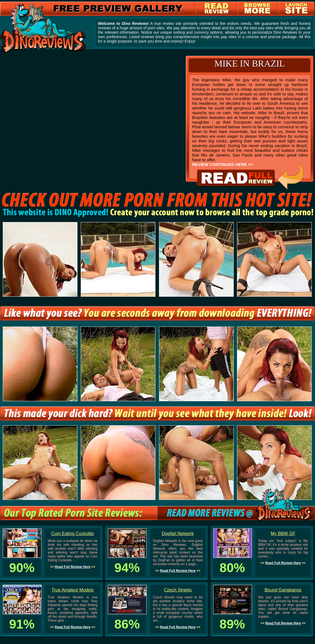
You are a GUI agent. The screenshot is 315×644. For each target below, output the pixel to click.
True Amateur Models (72, 590)
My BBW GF (283, 534)
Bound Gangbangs (283, 590)
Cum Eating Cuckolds (73, 534)
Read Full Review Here (73, 567)
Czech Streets (178, 590)
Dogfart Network (178, 534)
